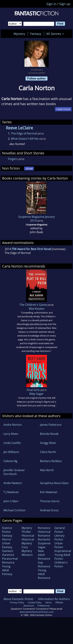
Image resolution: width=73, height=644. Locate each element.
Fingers (13, 159)
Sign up (65, 4)
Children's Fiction (61, 564)
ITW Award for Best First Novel (31, 249)
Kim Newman (49, 492)
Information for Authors (54, 599)
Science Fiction (7, 530)
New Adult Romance (44, 555)
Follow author (37, 78)
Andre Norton (13, 425)
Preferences (44, 606)
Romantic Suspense (44, 541)
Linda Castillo (12, 443)
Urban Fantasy (7, 545)
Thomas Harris (50, 501)
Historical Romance (44, 534)
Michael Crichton (15, 510)
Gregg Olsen (48, 443)
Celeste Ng (10, 461)
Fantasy (36, 34)
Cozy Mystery (27, 549)
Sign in (51, 4)
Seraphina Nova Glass (54, 483)
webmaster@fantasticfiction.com (37, 612)
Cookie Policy (35, 602)
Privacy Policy (17, 602)
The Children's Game (33, 305)
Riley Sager (36, 394)
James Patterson (51, 425)
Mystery (19, 34)
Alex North (47, 470)
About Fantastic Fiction (18, 599)
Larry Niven (11, 434)
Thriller (26, 532)
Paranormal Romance (10, 561)
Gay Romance (44, 564)
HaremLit (8, 555)
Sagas (42, 547)
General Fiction (60, 530)
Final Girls (33, 390)
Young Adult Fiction (62, 557)
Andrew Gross (49, 510)
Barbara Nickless (51, 461)
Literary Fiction (59, 537)
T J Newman (11, 492)
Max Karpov (37, 309)
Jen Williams (11, 452)
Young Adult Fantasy (7, 570)
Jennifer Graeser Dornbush (14, 472)
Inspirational (63, 551)
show (29, 169)
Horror (7, 539)
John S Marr (11, 501)
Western (27, 555)
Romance (44, 528)
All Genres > (56, 34)
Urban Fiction (59, 545)
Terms (48, 602)
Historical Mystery (28, 541)
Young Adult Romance (44, 574)
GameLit (8, 551)
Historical (28, 536)
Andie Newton (13, 483)
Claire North (48, 452)
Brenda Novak (49, 434)
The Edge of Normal (24, 133)
